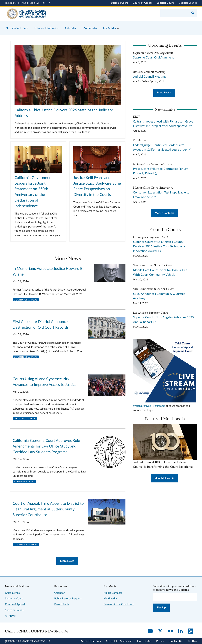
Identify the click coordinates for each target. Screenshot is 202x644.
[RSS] (191, 631)
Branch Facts (62, 604)
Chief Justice (12, 593)
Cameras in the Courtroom (119, 604)
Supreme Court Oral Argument (153, 58)
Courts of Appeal (142, 3)
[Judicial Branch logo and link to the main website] (28, 3)
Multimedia (110, 599)
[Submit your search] (193, 13)
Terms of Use (144, 641)
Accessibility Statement (119, 641)
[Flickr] (170, 631)
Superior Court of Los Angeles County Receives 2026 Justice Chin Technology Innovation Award (159, 247)
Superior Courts (166, 3)
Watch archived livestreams (149, 406)
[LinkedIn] (181, 631)
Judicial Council (188, 3)
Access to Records (91, 641)
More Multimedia (164, 478)
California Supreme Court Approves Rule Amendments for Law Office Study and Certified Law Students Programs (46, 446)
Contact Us (176, 641)
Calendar (59, 593)
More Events (164, 93)
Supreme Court (119, 3)
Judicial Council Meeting (149, 77)
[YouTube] (150, 631)
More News (67, 561)
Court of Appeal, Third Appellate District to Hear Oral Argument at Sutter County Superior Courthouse (48, 509)
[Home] (53, 14)
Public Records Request (68, 599)
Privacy (160, 641)
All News (10, 616)
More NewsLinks (164, 213)
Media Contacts (113, 593)
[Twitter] (160, 631)
